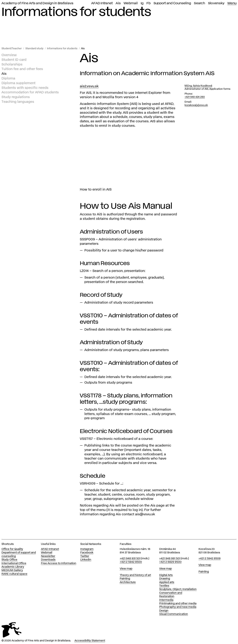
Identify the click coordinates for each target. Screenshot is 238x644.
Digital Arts (166, 575)
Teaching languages (18, 102)
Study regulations (16, 97)
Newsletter (48, 556)
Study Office (9, 560)
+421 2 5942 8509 (210, 559)
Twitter (85, 556)
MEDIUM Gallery (12, 570)
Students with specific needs (25, 88)
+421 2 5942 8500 (131, 562)
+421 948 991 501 (170, 559)
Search (200, 3)
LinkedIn (86, 560)
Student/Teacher (12, 49)
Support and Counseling (172, 3)
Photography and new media (178, 607)
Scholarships (12, 65)
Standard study (34, 49)
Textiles (164, 586)
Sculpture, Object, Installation (178, 589)
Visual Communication (174, 614)
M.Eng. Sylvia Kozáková (198, 86)
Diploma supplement (18, 83)
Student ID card (14, 60)
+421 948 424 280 (195, 97)
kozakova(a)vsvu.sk (196, 105)
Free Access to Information (59, 563)
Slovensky (216, 3)
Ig (142, 3)
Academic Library (13, 567)
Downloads (48, 560)
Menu (232, 3)
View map (126, 569)
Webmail (131, 3)
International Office (14, 563)
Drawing (165, 579)
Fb (149, 3)
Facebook (87, 553)
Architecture (128, 582)
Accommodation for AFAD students (30, 93)
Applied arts (167, 582)
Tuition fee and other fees (22, 69)
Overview (9, 55)
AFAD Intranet (102, 3)
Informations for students (62, 49)
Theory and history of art (135, 575)
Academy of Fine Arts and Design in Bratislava (37, 3)
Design (164, 611)
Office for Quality (12, 549)
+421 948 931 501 (130, 559)
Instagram (87, 549)
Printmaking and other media (178, 604)
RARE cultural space (14, 574)
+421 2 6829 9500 (170, 562)
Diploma (8, 79)
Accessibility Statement (90, 641)
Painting (125, 579)
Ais (118, 3)
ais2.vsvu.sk (89, 86)
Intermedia (166, 600)
